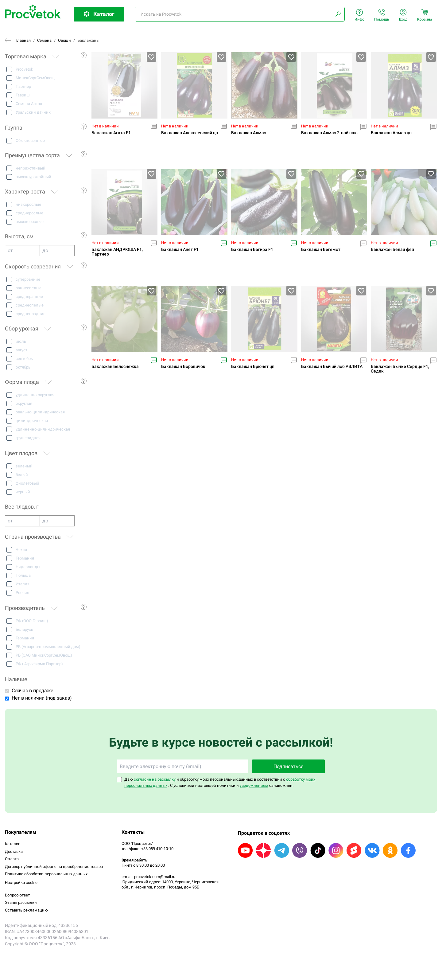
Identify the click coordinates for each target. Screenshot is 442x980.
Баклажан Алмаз (249, 133)
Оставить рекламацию (26, 910)
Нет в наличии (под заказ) (42, 698)
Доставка (14, 851)
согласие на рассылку (155, 779)
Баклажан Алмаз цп (391, 133)
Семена (44, 40)
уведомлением (254, 785)
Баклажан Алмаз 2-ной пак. (330, 133)
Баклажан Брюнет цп (253, 367)
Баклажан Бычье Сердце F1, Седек (400, 369)
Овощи (64, 40)
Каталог (12, 844)
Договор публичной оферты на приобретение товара (54, 867)
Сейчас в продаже (32, 691)
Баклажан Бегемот (321, 250)
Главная (23, 40)
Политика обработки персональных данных (46, 874)
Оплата (12, 859)
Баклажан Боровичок (183, 367)
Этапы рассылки (21, 902)
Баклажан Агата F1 (111, 133)
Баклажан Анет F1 (180, 250)
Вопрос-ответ (17, 895)
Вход (403, 15)
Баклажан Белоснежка (115, 367)
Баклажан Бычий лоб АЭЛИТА (332, 367)
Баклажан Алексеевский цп (190, 133)
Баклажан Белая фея (392, 250)
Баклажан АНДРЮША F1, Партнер (117, 252)
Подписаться (289, 766)
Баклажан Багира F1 (252, 250)
